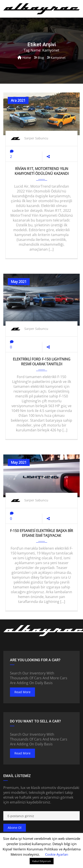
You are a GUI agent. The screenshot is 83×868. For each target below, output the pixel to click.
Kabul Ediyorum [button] (42, 861)
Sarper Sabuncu (36, 138)
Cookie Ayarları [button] (57, 854)
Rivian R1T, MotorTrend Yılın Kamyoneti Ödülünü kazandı (42, 171)
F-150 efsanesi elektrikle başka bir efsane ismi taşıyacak (41, 533)
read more (22, 692)
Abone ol (15, 828)
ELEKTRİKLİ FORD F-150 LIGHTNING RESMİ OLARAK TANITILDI (42, 362)
